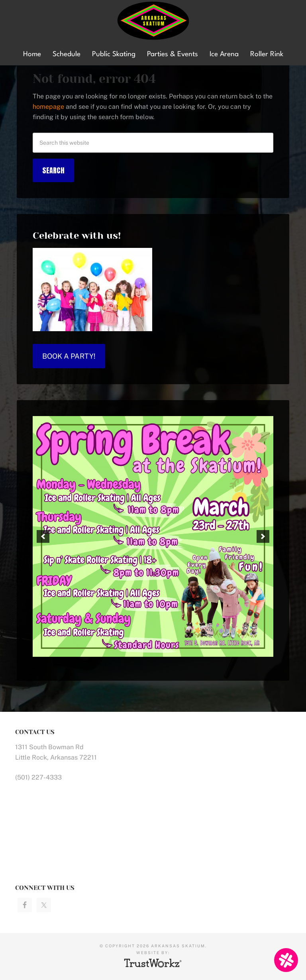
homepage (48, 107)
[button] (43, 536)
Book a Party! (69, 356)
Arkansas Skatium (153, 21)
